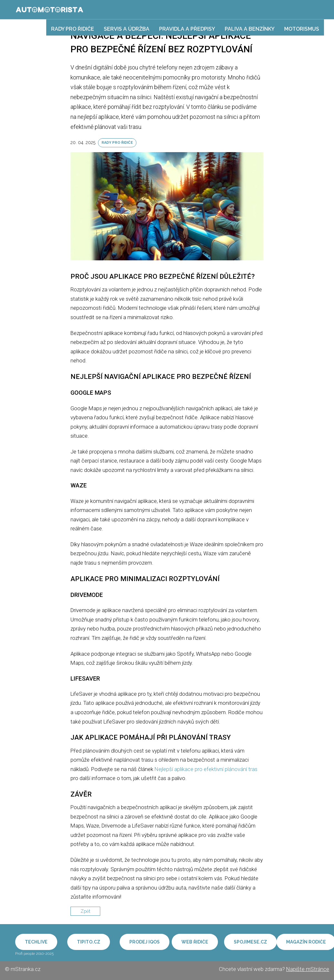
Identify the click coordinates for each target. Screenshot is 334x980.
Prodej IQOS (145, 942)
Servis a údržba (127, 29)
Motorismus (302, 29)
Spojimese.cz (250, 942)
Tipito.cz (89, 942)
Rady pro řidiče (73, 29)
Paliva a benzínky (250, 29)
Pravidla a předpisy (187, 29)
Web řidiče (195, 942)
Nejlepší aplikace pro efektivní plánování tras (206, 769)
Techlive (36, 942)
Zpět (85, 911)
